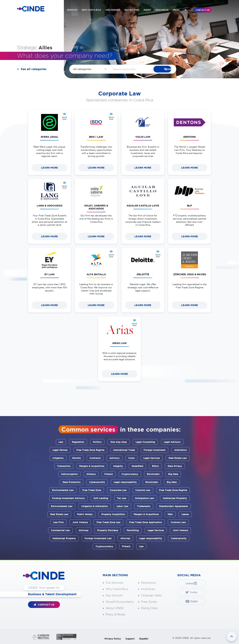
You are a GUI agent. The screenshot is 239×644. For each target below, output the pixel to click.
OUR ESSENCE (113, 10)
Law (61, 442)
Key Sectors (114, 596)
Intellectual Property (64, 538)
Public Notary (85, 514)
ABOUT (147, 10)
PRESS (176, 10)
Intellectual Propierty (175, 498)
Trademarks (144, 506)
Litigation (58, 458)
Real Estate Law (178, 458)
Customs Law (143, 490)
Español (144, 639)
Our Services (115, 583)
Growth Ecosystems (120, 602)
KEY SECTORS (132, 10)
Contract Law (178, 522)
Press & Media (115, 615)
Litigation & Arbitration (94, 506)
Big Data (173, 474)
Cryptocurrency (104, 546)
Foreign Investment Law (98, 538)
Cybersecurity (97, 482)
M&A (170, 514)
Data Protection (72, 482)
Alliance (91, 474)
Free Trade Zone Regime (90, 450)
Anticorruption (69, 474)
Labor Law (122, 506)
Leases (185, 514)
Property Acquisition (113, 514)
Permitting (133, 530)
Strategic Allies (152, 596)
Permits (77, 458)
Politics (97, 442)
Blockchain (153, 474)
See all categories (34, 69)
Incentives (148, 589)
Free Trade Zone (92, 490)
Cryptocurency (130, 474)
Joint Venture (80, 522)
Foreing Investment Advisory (68, 498)
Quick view (65, 118)
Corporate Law (118, 490)
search (163, 69)
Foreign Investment (155, 450)
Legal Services (152, 458)
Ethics (155, 466)
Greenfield (137, 466)
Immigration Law (145, 498)
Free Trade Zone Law (108, 522)
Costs (131, 458)
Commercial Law (60, 530)
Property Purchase (108, 530)
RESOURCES (162, 10)
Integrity (118, 466)
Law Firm (58, 522)
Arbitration (180, 450)
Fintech (109, 474)
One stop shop (119, 442)
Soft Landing (101, 498)
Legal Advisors (172, 442)
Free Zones (149, 602)
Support (130, 639)
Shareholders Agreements (174, 506)
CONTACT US (202, 10)
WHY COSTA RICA (91, 10)
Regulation (78, 442)
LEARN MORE (49, 168)
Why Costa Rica (117, 589)
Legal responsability (125, 482)
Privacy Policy (113, 639)
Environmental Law (63, 490)
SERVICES (72, 10)
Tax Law (122, 498)
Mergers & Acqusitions (92, 466)
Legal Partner (60, 450)
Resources (149, 583)
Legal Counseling (145, 442)
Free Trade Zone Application (146, 522)
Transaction (64, 466)
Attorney (84, 530)
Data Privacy (175, 466)
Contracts (95, 458)
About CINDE (115, 608)
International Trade (124, 450)
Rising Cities (149, 608)
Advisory (114, 458)
